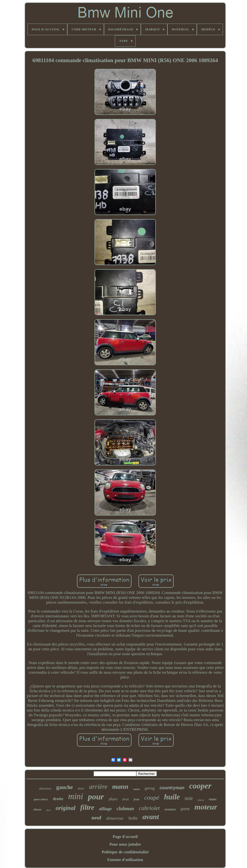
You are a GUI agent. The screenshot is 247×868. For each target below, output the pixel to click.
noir (189, 798)
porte (185, 809)
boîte (133, 818)
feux (48, 810)
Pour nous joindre (125, 844)
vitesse (38, 809)
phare (113, 799)
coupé (152, 798)
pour (96, 797)
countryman (172, 788)
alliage (106, 809)
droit (126, 799)
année (137, 789)
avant (151, 817)
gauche (65, 787)
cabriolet (149, 808)
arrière (98, 787)
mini (75, 796)
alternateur (45, 789)
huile (172, 797)
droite (58, 799)
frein (137, 799)
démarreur (115, 818)
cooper (200, 786)
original (66, 808)
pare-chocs (41, 799)
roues (213, 799)
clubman (125, 809)
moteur (206, 807)
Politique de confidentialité (125, 852)
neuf (96, 818)
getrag (150, 788)
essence (170, 809)
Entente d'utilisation (125, 860)
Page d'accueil (125, 837)
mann (120, 786)
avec (81, 788)
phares (201, 800)
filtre (87, 807)
